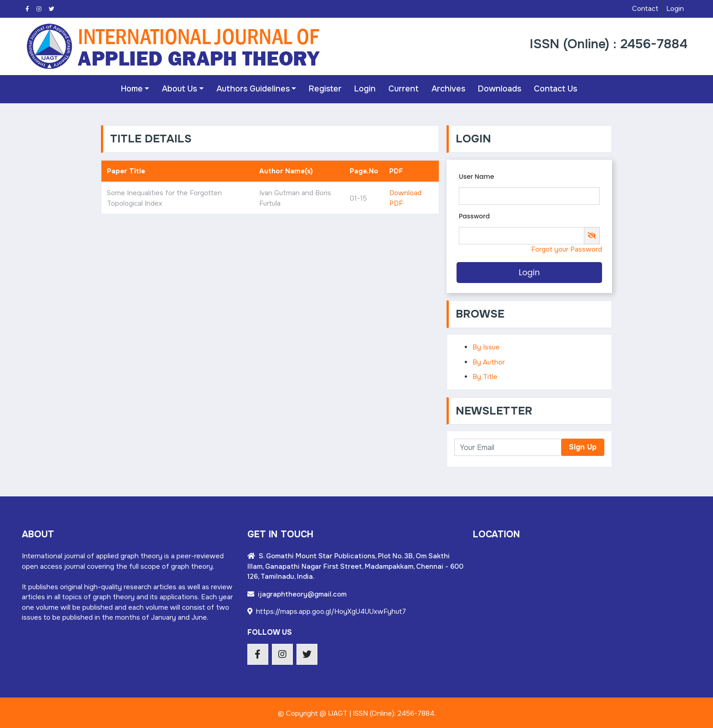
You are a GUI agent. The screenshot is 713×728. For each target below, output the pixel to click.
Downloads (498, 88)
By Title (485, 375)
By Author (489, 360)
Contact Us (554, 88)
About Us (178, 88)
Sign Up (583, 446)
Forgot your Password (567, 248)
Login (675, 9)
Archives (447, 88)
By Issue (486, 345)
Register (323, 88)
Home (130, 88)
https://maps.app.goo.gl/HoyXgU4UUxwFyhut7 (327, 610)
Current (402, 88)
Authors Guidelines (251, 88)
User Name (477, 175)
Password (474, 214)
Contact (645, 9)
